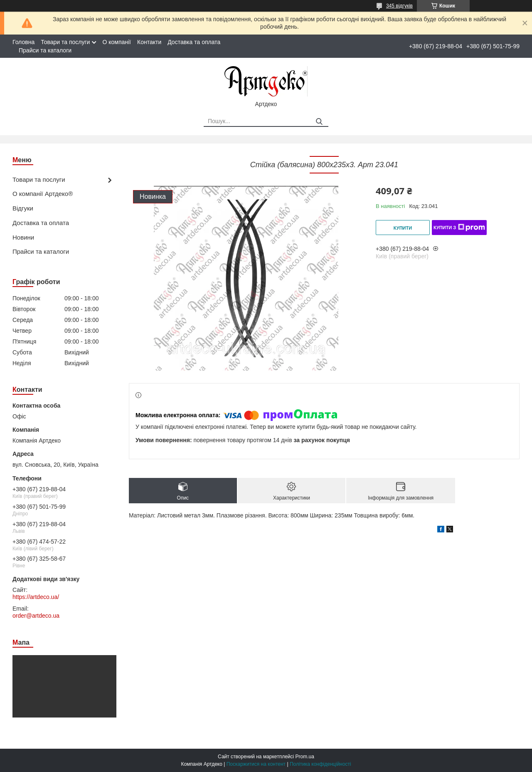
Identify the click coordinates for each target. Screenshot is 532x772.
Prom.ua (305, 757)
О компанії (117, 42)
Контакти (149, 42)
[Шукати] (319, 122)
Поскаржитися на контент (256, 764)
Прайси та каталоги (45, 50)
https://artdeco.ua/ (36, 597)
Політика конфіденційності (320, 764)
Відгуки (23, 208)
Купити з (459, 228)
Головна (23, 42)
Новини (23, 237)
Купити (403, 228)
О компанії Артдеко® (43, 194)
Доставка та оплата (194, 42)
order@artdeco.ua (36, 616)
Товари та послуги (65, 42)
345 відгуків (399, 6)
